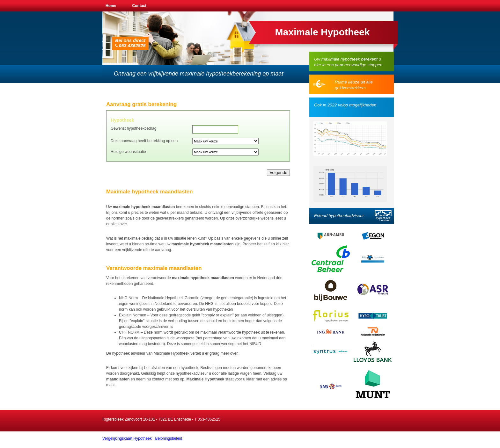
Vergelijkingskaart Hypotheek (127, 438)
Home (111, 6)
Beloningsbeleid (169, 438)
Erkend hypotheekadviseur (339, 216)
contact (158, 379)
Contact (139, 6)
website (267, 218)
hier (286, 244)
